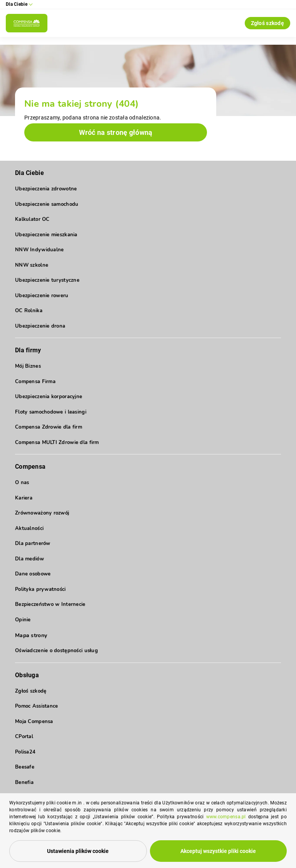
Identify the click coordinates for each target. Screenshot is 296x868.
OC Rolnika (29, 311)
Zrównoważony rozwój (42, 513)
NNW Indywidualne (39, 250)
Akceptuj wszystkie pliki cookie (218, 851)
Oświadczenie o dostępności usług (56, 651)
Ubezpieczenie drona (40, 326)
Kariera (24, 498)
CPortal (24, 737)
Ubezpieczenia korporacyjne (49, 397)
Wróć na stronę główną (116, 132)
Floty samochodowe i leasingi (51, 412)
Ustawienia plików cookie (78, 851)
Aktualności (29, 528)
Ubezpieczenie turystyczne (47, 280)
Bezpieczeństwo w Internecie (50, 604)
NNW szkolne (32, 265)
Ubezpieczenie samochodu (47, 204)
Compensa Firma (35, 382)
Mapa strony (31, 635)
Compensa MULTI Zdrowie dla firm (57, 442)
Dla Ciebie (29, 173)
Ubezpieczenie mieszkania (46, 235)
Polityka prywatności (40, 589)
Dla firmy (28, 350)
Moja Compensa (34, 722)
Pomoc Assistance (36, 706)
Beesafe (25, 767)
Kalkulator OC (32, 219)
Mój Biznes (28, 366)
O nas (22, 483)
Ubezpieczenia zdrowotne (46, 189)
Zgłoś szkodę (267, 23)
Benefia (24, 782)
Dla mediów (29, 559)
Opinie (23, 620)
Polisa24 (25, 752)
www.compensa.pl (226, 817)
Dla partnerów (33, 543)
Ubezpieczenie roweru (42, 296)
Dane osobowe (33, 574)
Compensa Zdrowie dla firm (49, 427)
